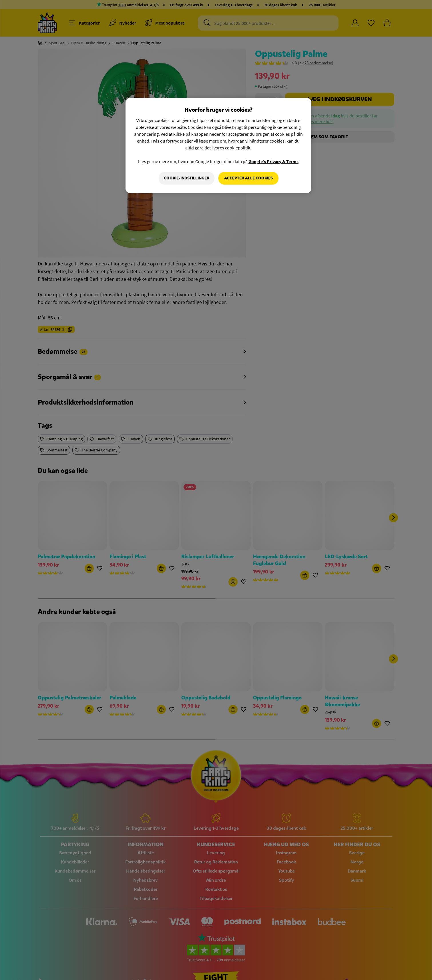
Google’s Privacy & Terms (273, 161)
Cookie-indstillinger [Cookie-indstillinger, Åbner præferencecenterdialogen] (187, 178)
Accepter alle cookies (248, 178)
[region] (218, 146)
